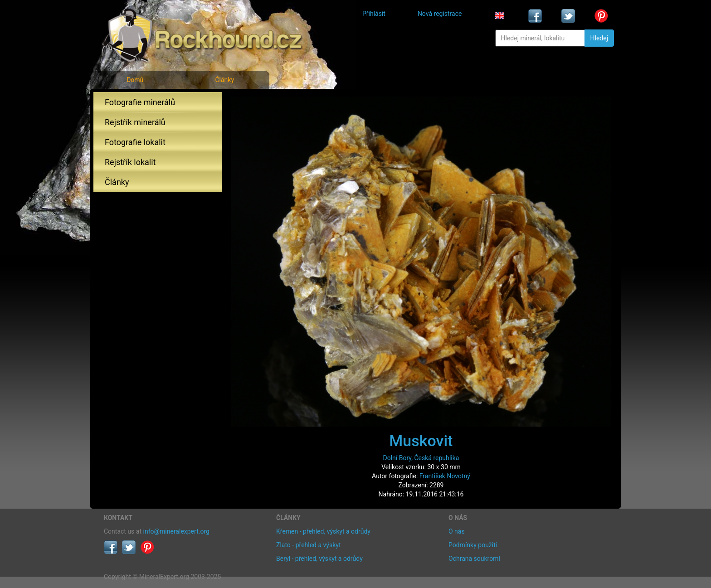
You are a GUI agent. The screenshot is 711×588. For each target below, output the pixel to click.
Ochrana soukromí (474, 559)
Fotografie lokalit (135, 142)
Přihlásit (374, 14)
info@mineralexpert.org (176, 531)
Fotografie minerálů (140, 102)
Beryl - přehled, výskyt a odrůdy (319, 559)
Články (224, 80)
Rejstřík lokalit (130, 162)
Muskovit (421, 441)
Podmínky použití (473, 545)
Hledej (599, 38)
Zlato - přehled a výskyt (308, 545)
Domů (135, 80)
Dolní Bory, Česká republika (421, 458)
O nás (457, 531)
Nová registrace (440, 14)
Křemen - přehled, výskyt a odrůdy (323, 531)
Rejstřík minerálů (135, 122)
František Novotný (445, 476)
